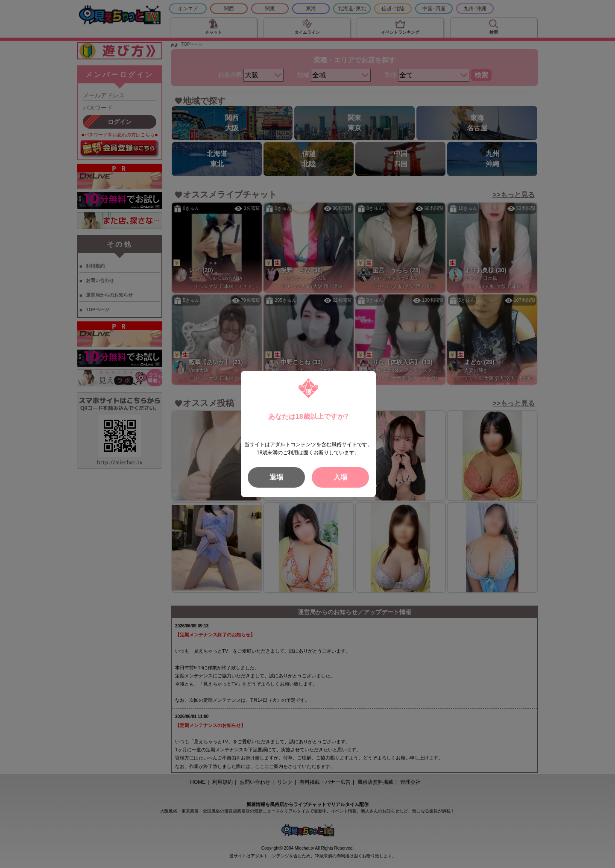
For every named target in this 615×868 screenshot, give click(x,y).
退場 (276, 477)
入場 (340, 477)
